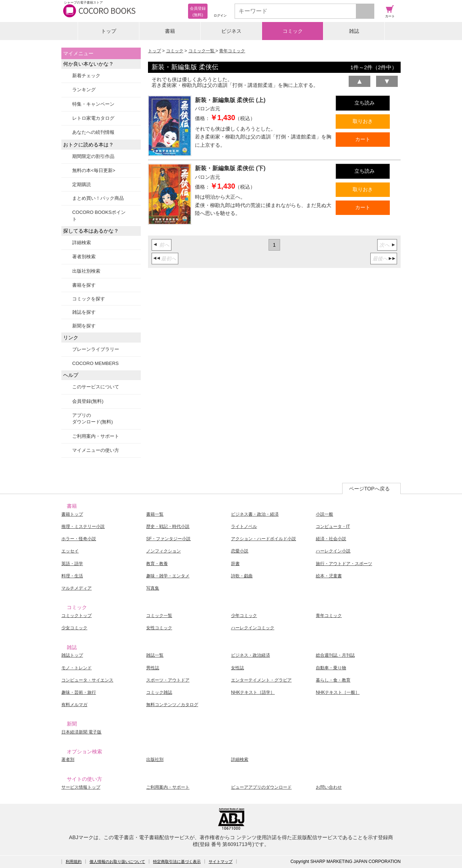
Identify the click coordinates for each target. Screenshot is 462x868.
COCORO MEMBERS (95, 363)
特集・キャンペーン (93, 104)
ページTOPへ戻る (369, 489)
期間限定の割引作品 (93, 156)
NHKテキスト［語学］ (253, 692)
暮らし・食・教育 (333, 680)
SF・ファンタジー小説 (168, 539)
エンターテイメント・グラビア (261, 680)
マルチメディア (77, 588)
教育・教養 (157, 564)
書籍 (170, 31)
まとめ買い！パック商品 (98, 198)
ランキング (84, 90)
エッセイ (70, 551)
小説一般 (324, 514)
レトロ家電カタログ (93, 118)
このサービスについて (96, 387)
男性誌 (153, 668)
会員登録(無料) (88, 401)
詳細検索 (82, 243)
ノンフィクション (164, 551)
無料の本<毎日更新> (94, 170)
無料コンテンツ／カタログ (172, 705)
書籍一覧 (155, 514)
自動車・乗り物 (331, 668)
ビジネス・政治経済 (250, 655)
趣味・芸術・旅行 (79, 692)
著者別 (68, 759)
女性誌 (237, 668)
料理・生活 (72, 576)
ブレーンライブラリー (96, 349)
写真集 (153, 588)
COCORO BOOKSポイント (99, 215)
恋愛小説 (240, 551)
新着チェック (86, 76)
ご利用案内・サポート (96, 436)
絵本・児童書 (329, 576)
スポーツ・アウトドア (168, 680)
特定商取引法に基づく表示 (177, 862)
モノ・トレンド (77, 668)
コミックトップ (77, 616)
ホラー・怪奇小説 (79, 539)
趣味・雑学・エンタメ (168, 576)
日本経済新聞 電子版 (81, 732)
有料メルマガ (74, 705)
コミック (293, 31)
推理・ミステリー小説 (83, 526)
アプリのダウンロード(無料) (93, 418)
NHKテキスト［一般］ (338, 692)
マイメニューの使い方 (96, 450)
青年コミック (232, 51)
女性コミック (159, 628)
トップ (109, 31)
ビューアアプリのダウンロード (261, 787)
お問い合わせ (329, 787)
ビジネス (231, 31)
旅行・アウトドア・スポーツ (344, 564)
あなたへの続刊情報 (93, 132)
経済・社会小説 (331, 539)
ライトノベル (244, 526)
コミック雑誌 (159, 692)
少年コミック (244, 616)
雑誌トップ (72, 655)
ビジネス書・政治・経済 (255, 514)
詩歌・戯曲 (242, 576)
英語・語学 (72, 564)
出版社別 (155, 759)
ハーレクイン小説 (333, 551)
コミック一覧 (202, 51)
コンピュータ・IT (333, 526)
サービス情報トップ (81, 787)
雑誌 (354, 31)
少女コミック (74, 628)
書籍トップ (72, 514)
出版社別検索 (86, 271)
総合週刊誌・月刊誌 (335, 655)
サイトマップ (221, 862)
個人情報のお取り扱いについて (117, 862)
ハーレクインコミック (253, 628)
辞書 (235, 564)
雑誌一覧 (155, 655)
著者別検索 (84, 257)
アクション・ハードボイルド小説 (263, 539)
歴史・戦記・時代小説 (168, 526)
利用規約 (74, 862)
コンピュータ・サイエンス (87, 680)
